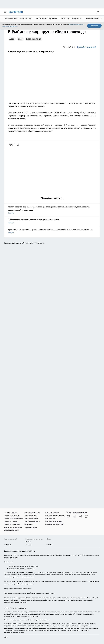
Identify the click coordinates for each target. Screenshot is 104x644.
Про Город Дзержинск (32, 512)
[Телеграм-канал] (81, 516)
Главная (50, 544)
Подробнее (34, 616)
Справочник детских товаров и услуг (18, 18)
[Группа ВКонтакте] (68, 516)
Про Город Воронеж (11, 512)
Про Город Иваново (52, 512)
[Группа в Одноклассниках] (75, 516)
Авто (12, 39)
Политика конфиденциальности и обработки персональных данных (27, 620)
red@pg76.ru (31, 569)
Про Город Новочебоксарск (13, 519)
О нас (49, 539)
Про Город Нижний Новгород (55, 516)
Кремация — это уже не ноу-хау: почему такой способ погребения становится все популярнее (52, 231)
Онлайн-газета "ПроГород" (55, 525)
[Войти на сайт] (98, 12)
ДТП (20, 39)
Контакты (7, 544)
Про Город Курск (30, 516)
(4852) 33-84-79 (21, 569)
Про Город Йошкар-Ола (12, 516)
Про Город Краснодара (12, 525)
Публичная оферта (31, 528)
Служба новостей (87, 47)
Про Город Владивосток (53, 522)
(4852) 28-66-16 (25, 566)
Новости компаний (11, 539)
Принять (94, 26)
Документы (29, 525)
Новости (28, 544)
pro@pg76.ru (35, 566)
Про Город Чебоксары (32, 522)
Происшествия (34, 39)
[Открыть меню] (5, 12)
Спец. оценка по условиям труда (15, 608)
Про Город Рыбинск (31, 519)
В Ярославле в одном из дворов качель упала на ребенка (52, 221)
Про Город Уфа (50, 519)
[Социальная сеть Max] (87, 516)
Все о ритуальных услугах (71, 18)
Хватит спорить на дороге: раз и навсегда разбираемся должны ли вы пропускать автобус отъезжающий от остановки (52, 210)
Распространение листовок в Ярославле (18, 588)
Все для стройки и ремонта (47, 18)
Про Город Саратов (11, 522)
